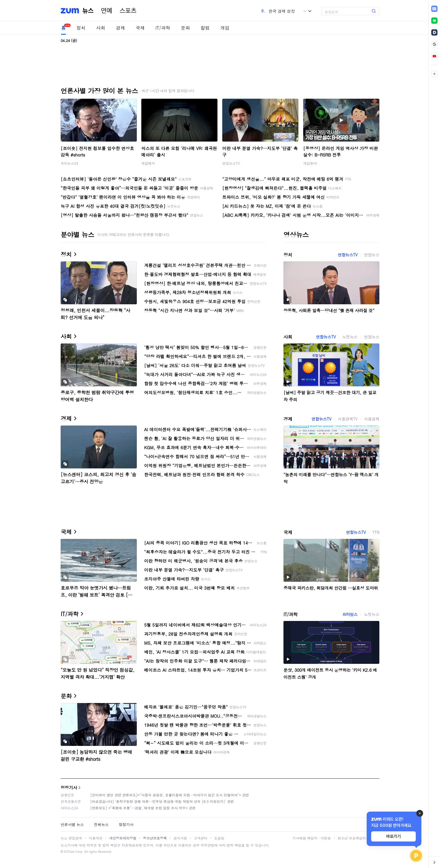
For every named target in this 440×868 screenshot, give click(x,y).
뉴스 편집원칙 (71, 838)
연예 (107, 11)
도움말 (219, 838)
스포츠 (128, 11)
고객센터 (201, 838)
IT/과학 (163, 28)
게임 (225, 28)
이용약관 (96, 838)
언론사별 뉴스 (72, 824)
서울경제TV (347, 419)
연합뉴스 (372, 255)
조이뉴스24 (69, 163)
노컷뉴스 (350, 337)
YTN (376, 532)
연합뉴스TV (231, 163)
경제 (120, 28)
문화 (185, 28)
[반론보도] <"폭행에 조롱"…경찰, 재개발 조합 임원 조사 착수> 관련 (143, 808)
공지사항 (180, 838)
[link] (434, 9)
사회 (101, 28)
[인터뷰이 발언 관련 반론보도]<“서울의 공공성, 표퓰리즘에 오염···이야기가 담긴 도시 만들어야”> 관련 (170, 795)
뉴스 (88, 11)
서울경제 (372, 419)
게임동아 (310, 163)
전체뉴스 (101, 824)
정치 (81, 28)
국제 (140, 28)
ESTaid (69, 852)
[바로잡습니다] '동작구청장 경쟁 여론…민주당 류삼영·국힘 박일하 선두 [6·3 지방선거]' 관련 (162, 801)
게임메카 (148, 163)
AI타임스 (350, 614)
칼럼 (205, 28)
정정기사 (69, 787)
